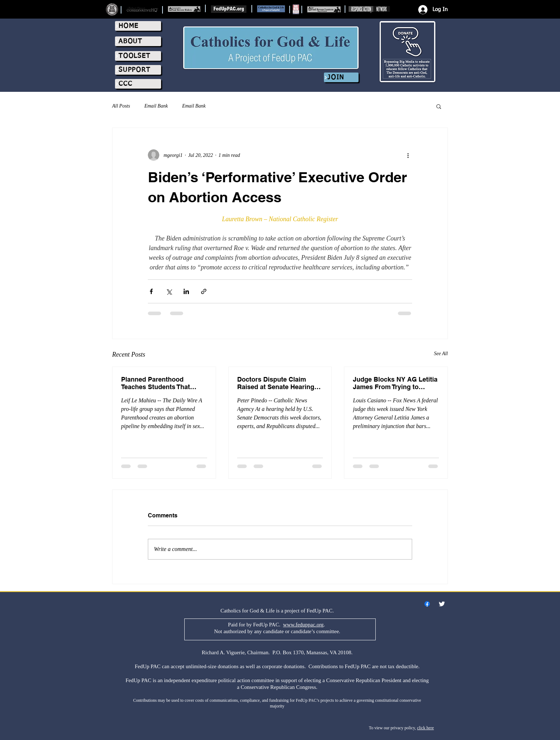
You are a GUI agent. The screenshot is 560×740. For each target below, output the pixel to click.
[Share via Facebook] (151, 291)
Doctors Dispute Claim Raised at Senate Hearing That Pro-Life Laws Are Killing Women (276, 383)
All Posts (121, 106)
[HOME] (138, 26)
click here (426, 728)
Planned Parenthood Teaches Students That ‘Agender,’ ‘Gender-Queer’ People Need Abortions (160, 383)
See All (441, 354)
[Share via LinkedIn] (186, 291)
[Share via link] (204, 291)
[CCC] (138, 84)
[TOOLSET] (138, 56)
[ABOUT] (138, 41)
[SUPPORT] (138, 70)
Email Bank (156, 106)
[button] (439, 106)
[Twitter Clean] (442, 604)
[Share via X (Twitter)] (169, 291)
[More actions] (408, 155)
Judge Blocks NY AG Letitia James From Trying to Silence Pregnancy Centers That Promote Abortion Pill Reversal (395, 383)
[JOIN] (341, 77)
